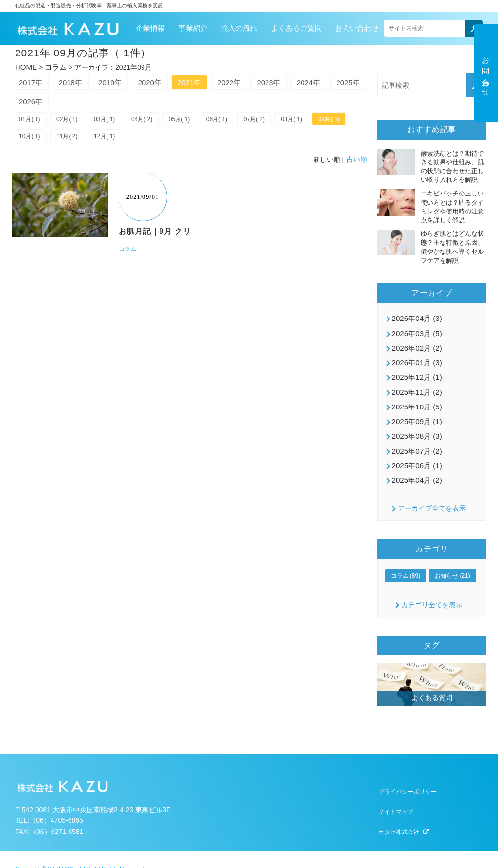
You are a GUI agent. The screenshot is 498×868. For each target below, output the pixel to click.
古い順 (357, 162)
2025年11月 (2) (415, 385)
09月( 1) (31, 139)
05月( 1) (192, 121)
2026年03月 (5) (415, 329)
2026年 (77, 101)
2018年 (77, 81)
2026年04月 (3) (415, 316)
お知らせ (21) (453, 563)
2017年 (33, 81)
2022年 (254, 81)
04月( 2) (151, 121)
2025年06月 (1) (415, 454)
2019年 (122, 81)
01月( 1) (31, 121)
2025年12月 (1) (415, 371)
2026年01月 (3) (415, 357)
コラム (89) (406, 563)
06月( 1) (232, 121)
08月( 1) (312, 121)
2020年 (166, 81)
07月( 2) (272, 121)
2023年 (299, 81)
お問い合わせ (357, 27)
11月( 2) (111, 139)
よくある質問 (432, 684)
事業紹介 (193, 27)
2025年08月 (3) (415, 426)
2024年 (343, 81)
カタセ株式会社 (399, 820)
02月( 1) (71, 121)
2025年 (33, 101)
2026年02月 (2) (415, 343)
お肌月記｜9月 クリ (157, 234)
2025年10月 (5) (415, 398)
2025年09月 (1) (415, 412)
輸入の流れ (239, 27)
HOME (25, 65)
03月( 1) (111, 121)
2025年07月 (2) (415, 440)
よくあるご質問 (296, 27)
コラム (53, 65)
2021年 (210, 81)
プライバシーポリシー (408, 780)
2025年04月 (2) (415, 467)
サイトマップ (396, 800)
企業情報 (150, 27)
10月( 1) (71, 139)
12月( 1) (151, 139)
